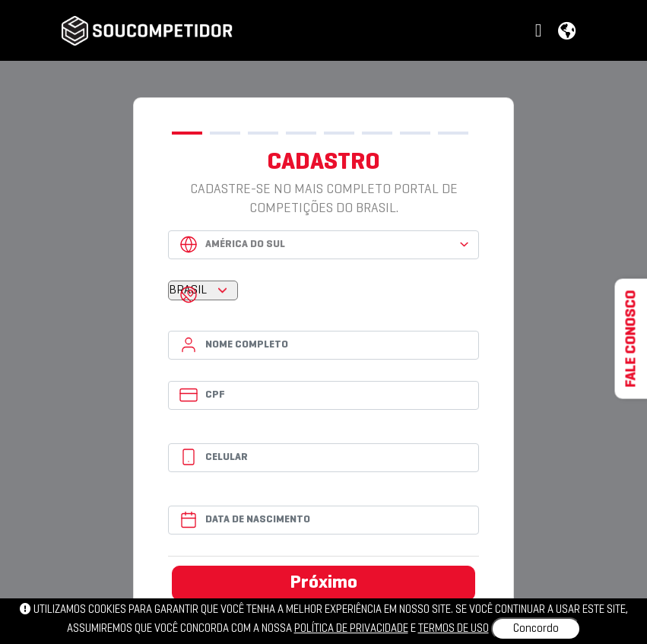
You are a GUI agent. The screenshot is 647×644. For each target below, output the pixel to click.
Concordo (536, 629)
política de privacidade (351, 629)
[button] (541, 32)
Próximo (324, 583)
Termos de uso (454, 629)
